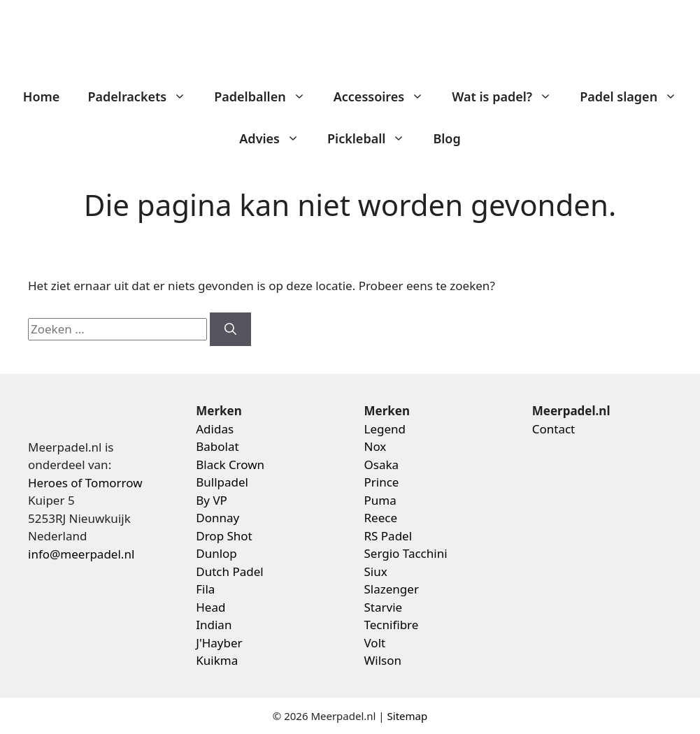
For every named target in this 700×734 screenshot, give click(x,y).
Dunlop (216, 553)
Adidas (215, 429)
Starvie (384, 607)
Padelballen (267, 96)
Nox (376, 446)
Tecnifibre (392, 625)
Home (42, 96)
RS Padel (388, 536)
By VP (212, 500)
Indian (214, 625)
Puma (380, 500)
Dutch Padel (229, 571)
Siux (376, 571)
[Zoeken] (230, 329)
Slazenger (392, 589)
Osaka (382, 465)
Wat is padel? (509, 96)
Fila (205, 589)
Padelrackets (144, 96)
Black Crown (230, 465)
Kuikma (217, 660)
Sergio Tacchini (406, 553)
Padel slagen (635, 96)
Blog (447, 138)
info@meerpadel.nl (81, 554)
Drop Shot (224, 536)
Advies (276, 138)
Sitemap (408, 716)
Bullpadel (222, 482)
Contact (554, 429)
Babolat (217, 446)
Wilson (383, 660)
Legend (385, 429)
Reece (381, 518)
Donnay (217, 518)
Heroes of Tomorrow (85, 483)
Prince (382, 482)
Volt (375, 643)
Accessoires (386, 96)
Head (210, 607)
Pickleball (373, 138)
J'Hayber (219, 643)
